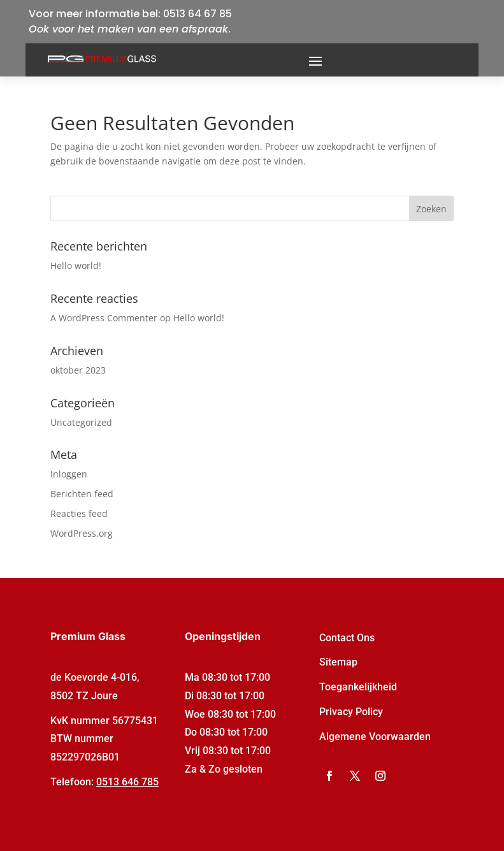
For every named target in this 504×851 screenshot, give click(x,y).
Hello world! (76, 265)
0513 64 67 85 (198, 14)
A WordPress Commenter (104, 318)
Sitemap (338, 662)
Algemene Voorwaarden (375, 737)
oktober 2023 (78, 370)
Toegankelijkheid (358, 687)
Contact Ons (347, 638)
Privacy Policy (351, 712)
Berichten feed (82, 494)
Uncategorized (81, 422)
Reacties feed (79, 513)
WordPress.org (82, 533)
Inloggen (69, 474)
